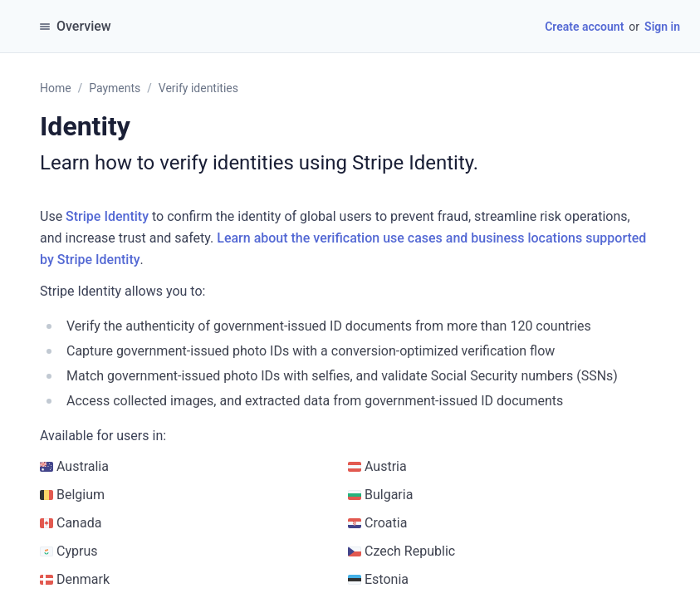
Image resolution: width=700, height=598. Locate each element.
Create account (584, 27)
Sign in (662, 27)
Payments (115, 88)
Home (56, 88)
